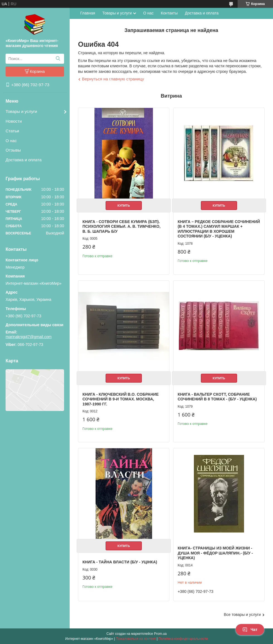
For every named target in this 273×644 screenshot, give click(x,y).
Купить (124, 205)
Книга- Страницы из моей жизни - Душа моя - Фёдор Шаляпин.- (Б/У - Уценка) (215, 553)
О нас (11, 141)
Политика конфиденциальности (183, 639)
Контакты (169, 13)
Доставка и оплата (24, 160)
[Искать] (58, 59)
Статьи (12, 131)
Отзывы (13, 150)
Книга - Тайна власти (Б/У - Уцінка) (120, 562)
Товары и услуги (21, 111)
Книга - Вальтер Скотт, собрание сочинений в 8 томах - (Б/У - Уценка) (217, 397)
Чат (250, 630)
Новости (14, 121)
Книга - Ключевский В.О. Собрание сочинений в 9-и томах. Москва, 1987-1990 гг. (120, 399)
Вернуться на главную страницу (113, 79)
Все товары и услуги (242, 615)
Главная (88, 13)
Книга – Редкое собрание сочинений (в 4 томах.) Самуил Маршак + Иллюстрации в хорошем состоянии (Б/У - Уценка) (219, 229)
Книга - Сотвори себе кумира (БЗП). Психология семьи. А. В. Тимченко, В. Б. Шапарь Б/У (121, 226)
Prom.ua (160, 634)
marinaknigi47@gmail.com (29, 337)
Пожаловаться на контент (136, 639)
